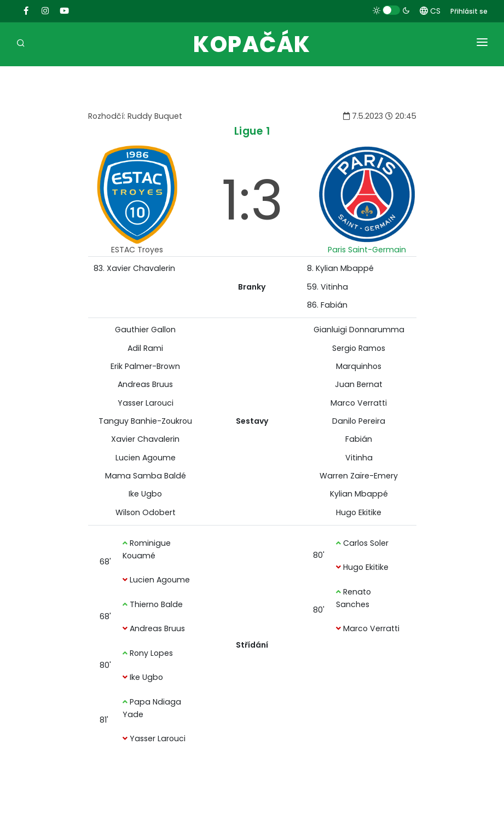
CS (430, 11)
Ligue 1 (252, 131)
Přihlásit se (469, 11)
